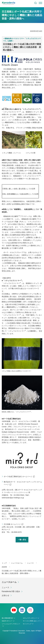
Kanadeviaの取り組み (11, 591)
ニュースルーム (9, 582)
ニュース (6, 587)
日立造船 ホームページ (12, 524)
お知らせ (6, 595)
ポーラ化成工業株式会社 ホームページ (18, 476)
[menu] (40, 3)
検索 (35, 3)
